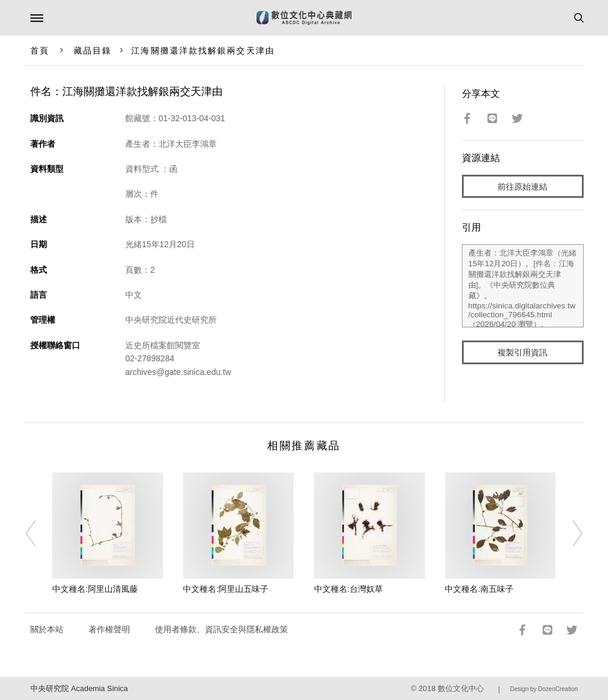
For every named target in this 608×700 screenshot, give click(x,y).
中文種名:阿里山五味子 (226, 589)
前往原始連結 (522, 187)
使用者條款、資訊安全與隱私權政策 (221, 629)
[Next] (569, 534)
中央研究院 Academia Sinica (79, 688)
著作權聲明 (109, 629)
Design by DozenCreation (544, 689)
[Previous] (39, 534)
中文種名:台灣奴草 (349, 589)
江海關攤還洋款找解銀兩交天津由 (203, 51)
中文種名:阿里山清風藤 (95, 589)
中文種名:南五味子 (479, 589)
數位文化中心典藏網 (304, 18)
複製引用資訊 (522, 352)
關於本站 (47, 629)
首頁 (40, 51)
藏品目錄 (93, 51)
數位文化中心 (461, 688)
